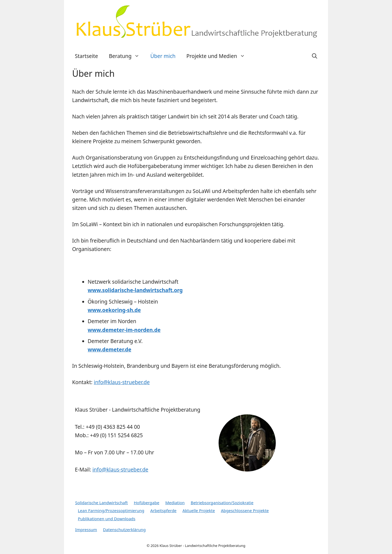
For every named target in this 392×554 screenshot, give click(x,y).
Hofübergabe (146, 503)
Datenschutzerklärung (124, 529)
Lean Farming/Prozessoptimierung (111, 510)
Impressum (86, 529)
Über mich (163, 56)
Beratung (127, 56)
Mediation (175, 503)
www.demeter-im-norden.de (124, 330)
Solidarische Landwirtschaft (101, 503)
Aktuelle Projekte (199, 510)
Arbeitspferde (163, 510)
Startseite (86, 56)
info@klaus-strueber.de (122, 382)
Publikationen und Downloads (107, 519)
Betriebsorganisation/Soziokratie (222, 503)
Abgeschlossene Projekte (245, 510)
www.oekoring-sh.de (114, 310)
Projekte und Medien (218, 56)
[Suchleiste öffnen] (315, 56)
